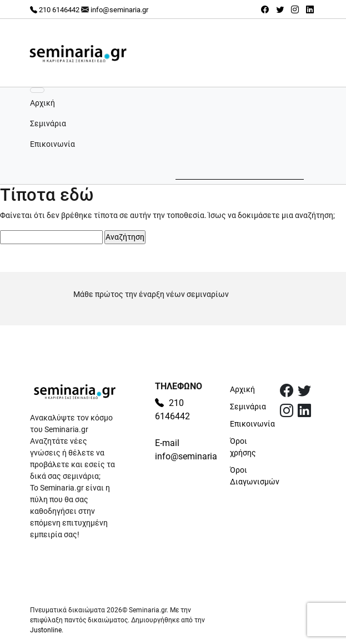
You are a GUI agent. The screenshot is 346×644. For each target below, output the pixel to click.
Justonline (46, 630)
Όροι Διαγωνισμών (248, 476)
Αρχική (42, 103)
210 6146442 (55, 10)
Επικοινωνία (52, 144)
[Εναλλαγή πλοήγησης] (37, 90)
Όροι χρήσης (243, 447)
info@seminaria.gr (119, 10)
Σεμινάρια (48, 123)
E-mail (167, 443)
